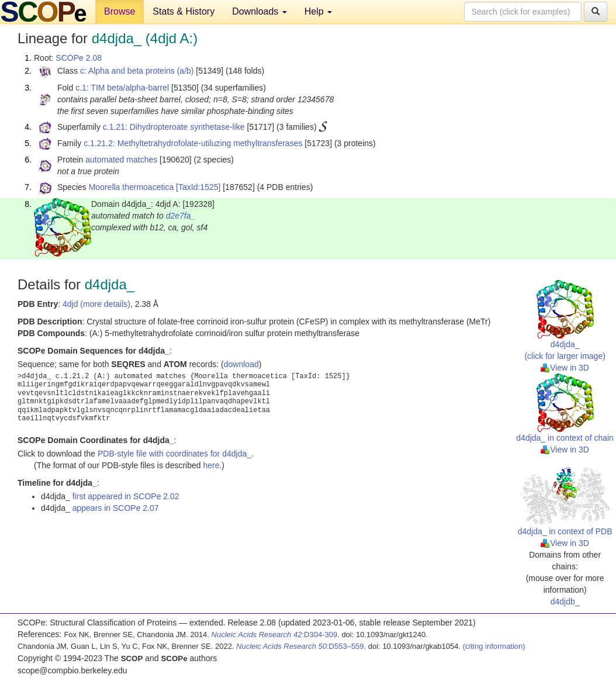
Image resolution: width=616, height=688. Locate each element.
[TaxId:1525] (198, 187)
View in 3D (565, 368)
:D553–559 (300, 646)
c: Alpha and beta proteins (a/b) (137, 71)
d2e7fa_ (181, 216)
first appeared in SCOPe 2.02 (126, 496)
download (241, 364)
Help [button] (318, 11)
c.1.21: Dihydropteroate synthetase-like (174, 127)
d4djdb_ (565, 601)
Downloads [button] (259, 11)
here (211, 465)
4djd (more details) (96, 304)
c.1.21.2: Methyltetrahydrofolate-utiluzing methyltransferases (193, 143)
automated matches (121, 160)
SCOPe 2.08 (79, 58)
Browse (120, 11)
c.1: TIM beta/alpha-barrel (122, 88)
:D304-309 (275, 635)
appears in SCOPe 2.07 (116, 508)
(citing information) (494, 646)
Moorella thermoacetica (131, 187)
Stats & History (184, 11)
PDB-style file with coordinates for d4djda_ (174, 454)
